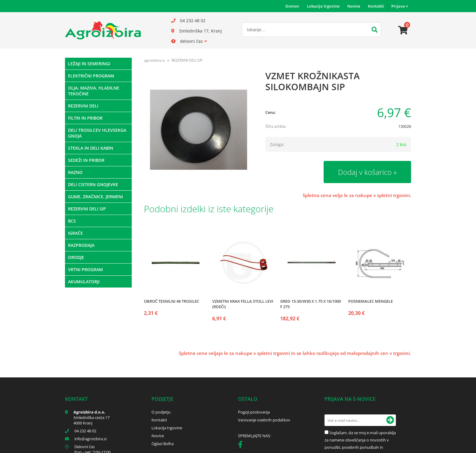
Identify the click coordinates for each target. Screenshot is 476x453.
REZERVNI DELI (83, 106)
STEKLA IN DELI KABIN (91, 148)
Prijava (400, 6)
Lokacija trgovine (323, 6)
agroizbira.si (154, 60)
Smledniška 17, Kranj (201, 31)
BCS (72, 221)
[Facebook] (242, 446)
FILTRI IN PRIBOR (85, 118)
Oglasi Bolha (163, 444)
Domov (292, 6)
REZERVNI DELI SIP (87, 209)
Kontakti (376, 6)
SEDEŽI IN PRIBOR (86, 160)
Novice (354, 6)
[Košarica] (403, 30)
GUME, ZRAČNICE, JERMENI (95, 197)
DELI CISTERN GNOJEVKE (93, 184)
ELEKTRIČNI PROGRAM (91, 76)
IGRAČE (75, 233)
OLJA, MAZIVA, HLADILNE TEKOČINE (94, 91)
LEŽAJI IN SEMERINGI (89, 64)
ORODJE (76, 257)
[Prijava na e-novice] (390, 420)
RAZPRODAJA (81, 245)
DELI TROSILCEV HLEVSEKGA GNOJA (97, 133)
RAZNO (75, 172)
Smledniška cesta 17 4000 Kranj (92, 420)
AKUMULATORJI (84, 282)
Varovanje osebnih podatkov (264, 420)
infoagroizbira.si (90, 439)
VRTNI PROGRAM (85, 269)
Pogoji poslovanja (254, 412)
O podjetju (161, 412)
